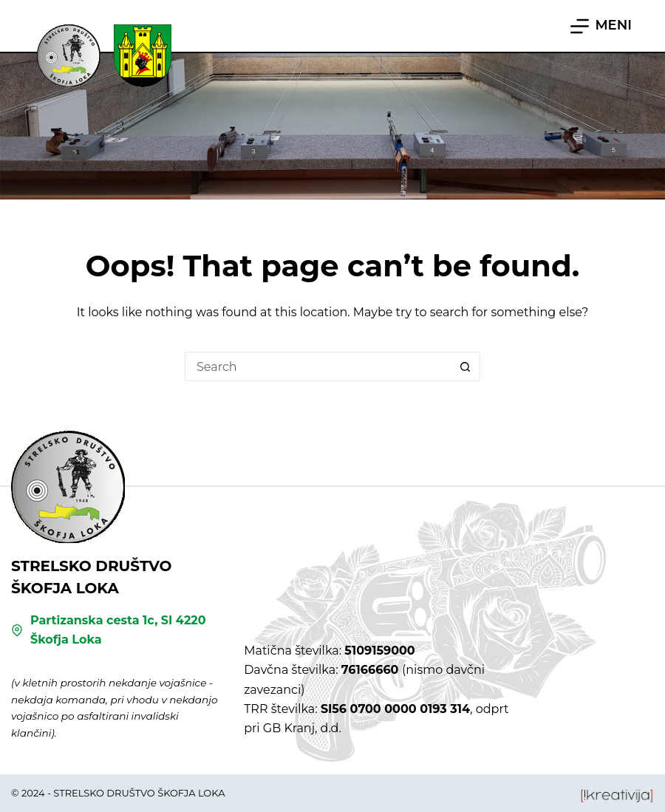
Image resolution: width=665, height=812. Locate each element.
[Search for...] (318, 366)
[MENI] (601, 26)
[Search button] (465, 366)
